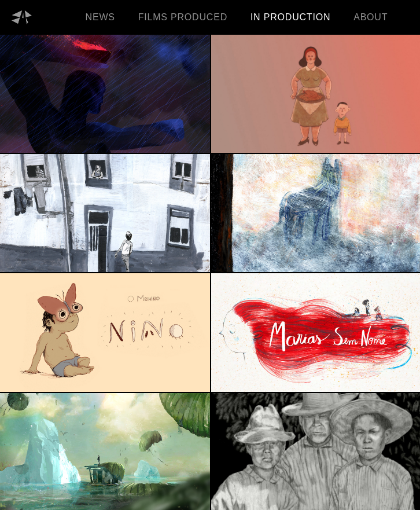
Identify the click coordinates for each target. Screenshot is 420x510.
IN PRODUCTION (290, 17)
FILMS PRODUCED (183, 17)
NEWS (100, 17)
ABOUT (371, 17)
